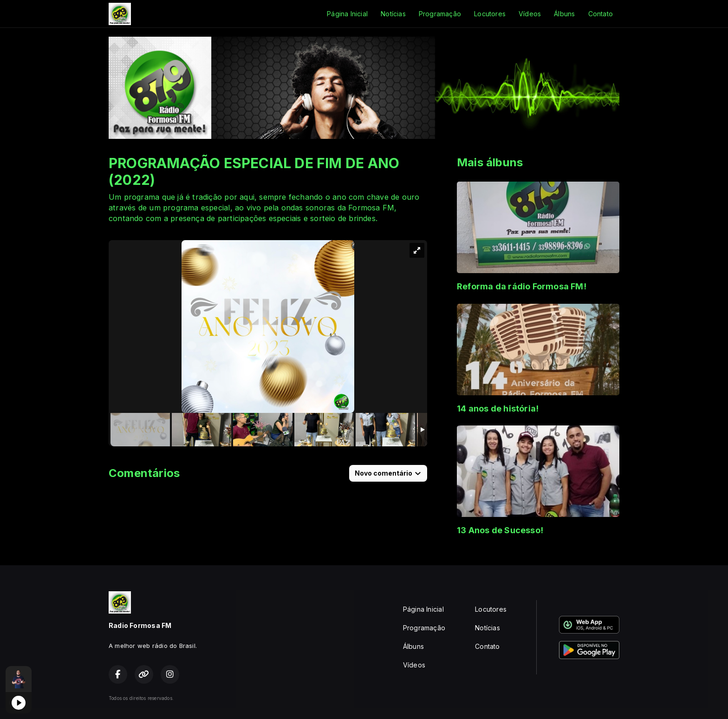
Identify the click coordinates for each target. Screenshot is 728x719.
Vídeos (530, 14)
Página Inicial (347, 14)
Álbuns (564, 14)
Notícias (393, 14)
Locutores (490, 14)
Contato (601, 14)
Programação (440, 14)
